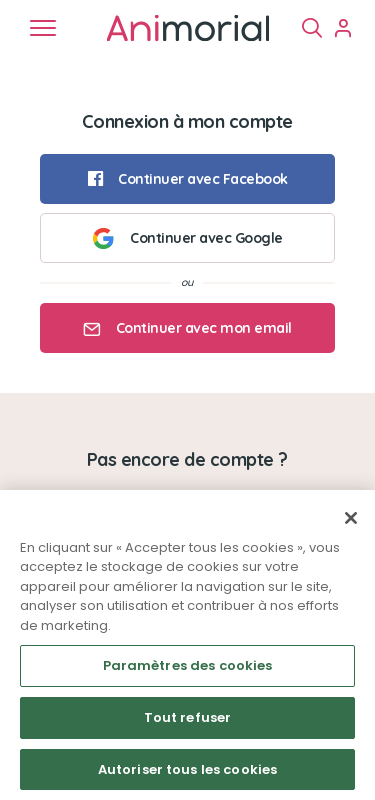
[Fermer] (351, 526)
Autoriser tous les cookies (187, 777)
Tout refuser (188, 725)
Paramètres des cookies (188, 673)
